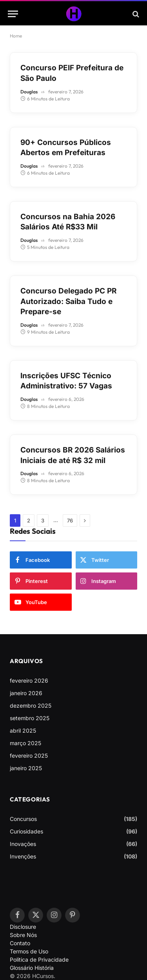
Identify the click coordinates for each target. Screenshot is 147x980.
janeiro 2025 (26, 768)
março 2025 (25, 743)
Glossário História (32, 968)
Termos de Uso (29, 951)
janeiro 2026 (26, 693)
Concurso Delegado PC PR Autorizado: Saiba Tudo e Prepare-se (68, 301)
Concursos (23, 819)
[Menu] (13, 14)
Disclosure (23, 927)
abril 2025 (23, 731)
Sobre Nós (23, 935)
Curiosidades (26, 831)
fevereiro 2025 (29, 756)
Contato (20, 943)
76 (70, 520)
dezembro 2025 (31, 705)
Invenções (23, 856)
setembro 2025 (30, 718)
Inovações (23, 844)
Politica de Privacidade (39, 959)
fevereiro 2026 (29, 680)
